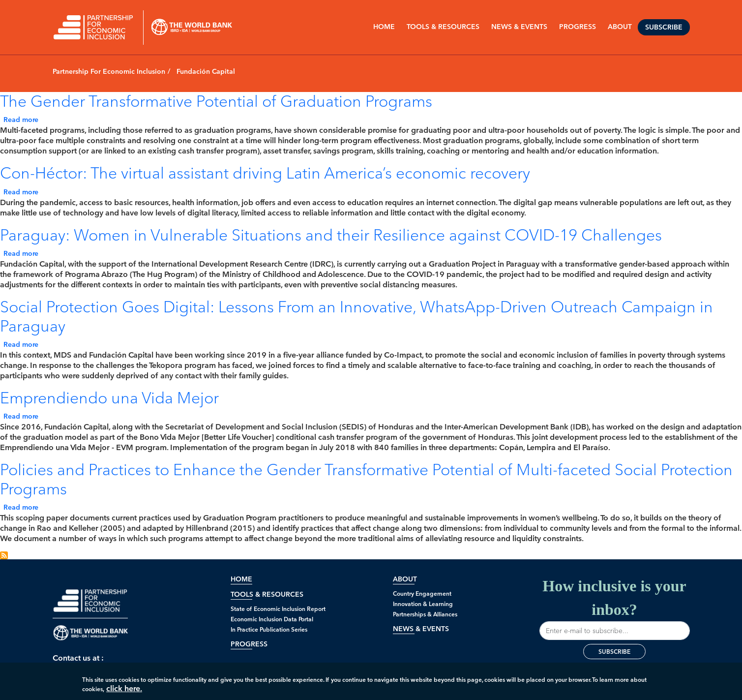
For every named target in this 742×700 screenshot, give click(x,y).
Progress (249, 644)
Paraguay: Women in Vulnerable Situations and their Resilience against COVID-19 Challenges (331, 235)
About (405, 579)
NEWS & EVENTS (519, 27)
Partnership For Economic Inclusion (109, 72)
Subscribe (664, 27)
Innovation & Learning (423, 604)
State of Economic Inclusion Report (278, 609)
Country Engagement (422, 593)
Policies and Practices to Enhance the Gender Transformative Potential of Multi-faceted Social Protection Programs (366, 479)
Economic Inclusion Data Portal (272, 619)
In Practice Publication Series (269, 629)
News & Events (421, 629)
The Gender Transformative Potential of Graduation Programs (216, 101)
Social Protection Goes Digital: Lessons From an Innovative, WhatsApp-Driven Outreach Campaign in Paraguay (356, 316)
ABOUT (620, 27)
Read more (21, 120)
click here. (124, 691)
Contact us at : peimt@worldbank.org (90, 663)
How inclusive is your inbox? (615, 609)
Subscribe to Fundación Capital (4, 555)
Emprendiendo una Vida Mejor (109, 398)
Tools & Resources (443, 27)
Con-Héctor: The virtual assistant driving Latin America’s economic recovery (265, 173)
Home (384, 27)
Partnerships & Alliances (425, 614)
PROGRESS (578, 27)
